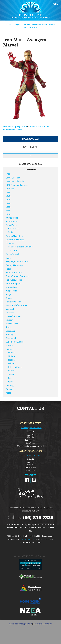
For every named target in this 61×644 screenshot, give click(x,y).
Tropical (9, 345)
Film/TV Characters (14, 273)
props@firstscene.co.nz (31, 455)
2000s (8, 211)
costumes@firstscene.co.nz (31, 428)
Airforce (12, 353)
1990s (8, 207)
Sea (10, 378)
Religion (9, 320)
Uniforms (10, 349)
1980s (8, 203)
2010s (8, 214)
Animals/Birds (12, 218)
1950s (8, 192)
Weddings (10, 386)
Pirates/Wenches (13, 316)
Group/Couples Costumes (17, 276)
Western (9, 389)
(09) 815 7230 (38, 518)
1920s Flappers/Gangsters (17, 185)
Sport (11, 382)
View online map (28, 539)
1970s (8, 200)
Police (11, 371)
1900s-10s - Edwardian (15, 181)
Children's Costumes (15, 240)
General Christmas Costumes (21, 247)
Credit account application (21, 624)
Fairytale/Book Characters (17, 262)
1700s (8, 174)
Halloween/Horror (14, 280)
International (12, 287)
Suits (10, 232)
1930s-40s (10, 189)
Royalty (9, 327)
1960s (8, 196)
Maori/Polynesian (13, 302)
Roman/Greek (12, 324)
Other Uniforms (15, 367)
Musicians (10, 313)
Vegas (8, 393)
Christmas (10, 243)
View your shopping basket (15, 126)
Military (12, 363)
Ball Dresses (14, 229)
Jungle (9, 294)
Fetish (8, 269)
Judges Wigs (11, 291)
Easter (9, 258)
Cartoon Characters (14, 236)
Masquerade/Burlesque (16, 305)
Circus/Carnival (12, 254)
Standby (10, 334)
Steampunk (11, 338)
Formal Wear (11, 225)
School (11, 374)
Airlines (11, 356)
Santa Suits (13, 250)
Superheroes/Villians (40, 24)
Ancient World (12, 222)
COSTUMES (26, 24)
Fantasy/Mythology (14, 265)
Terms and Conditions (42, 624)
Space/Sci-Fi (11, 331)
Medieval (10, 309)
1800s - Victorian (13, 178)
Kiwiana (9, 298)
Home (9, 24)
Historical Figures (14, 283)
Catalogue (16, 24)
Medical (12, 360)
